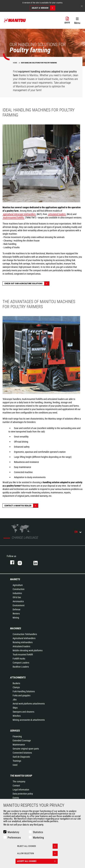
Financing (17, 736)
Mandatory (13, 832)
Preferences (14, 838)
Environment (19, 605)
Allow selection (37, 853)
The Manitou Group (21, 776)
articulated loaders (57, 214)
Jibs (15, 700)
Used (15, 765)
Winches (17, 716)
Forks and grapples (22, 695)
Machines (16, 628)
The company (19, 781)
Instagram (22, 562)
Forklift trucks (19, 659)
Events (16, 798)
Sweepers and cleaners (23, 712)
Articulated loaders (21, 646)
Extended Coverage (22, 741)
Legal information (21, 790)
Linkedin (38, 562)
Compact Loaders (21, 663)
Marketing (38, 838)
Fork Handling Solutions (24, 691)
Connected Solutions (22, 753)
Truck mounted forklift (23, 655)
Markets (15, 579)
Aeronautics (18, 601)
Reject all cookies (37, 846)
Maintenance (19, 745)
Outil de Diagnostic (21, 757)
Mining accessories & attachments (29, 720)
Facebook (11, 562)
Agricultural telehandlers (24, 638)
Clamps (16, 687)
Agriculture (18, 585)
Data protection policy (23, 794)
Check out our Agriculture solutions (27, 283)
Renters (16, 614)
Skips (15, 708)
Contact (16, 786)
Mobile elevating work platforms (28, 650)
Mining (16, 618)
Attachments (18, 678)
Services (15, 731)
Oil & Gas (17, 597)
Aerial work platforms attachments (29, 704)
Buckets (16, 683)
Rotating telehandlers (23, 642)
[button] (77, 20)
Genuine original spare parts (26, 749)
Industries (17, 593)
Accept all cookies (37, 861)
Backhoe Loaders (21, 667)
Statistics (38, 832)
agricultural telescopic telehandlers (19, 214)
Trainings (17, 761)
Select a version (43, 8)
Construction (19, 589)
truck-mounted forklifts (13, 218)
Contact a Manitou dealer (21, 506)
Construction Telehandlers (25, 634)
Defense (17, 609)
